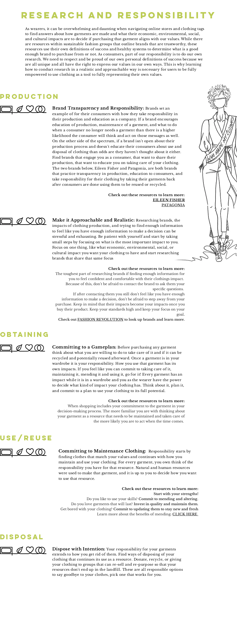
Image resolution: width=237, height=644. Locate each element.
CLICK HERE (185, 514)
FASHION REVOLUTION (100, 319)
